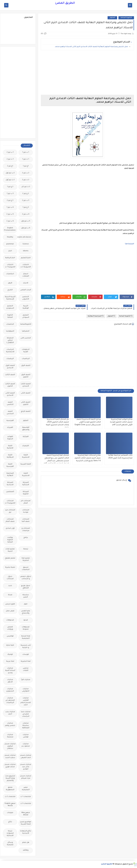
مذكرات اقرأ (26, 680)
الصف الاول (26, 366)
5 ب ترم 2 (10, 214)
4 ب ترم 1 (10, 207)
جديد (10, 586)
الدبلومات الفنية (26, 351)
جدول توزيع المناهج (26, 587)
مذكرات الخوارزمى (26, 690)
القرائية (26, 437)
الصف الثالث (10, 375)
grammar (10, 244)
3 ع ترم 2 (10, 201)
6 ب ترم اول (26, 228)
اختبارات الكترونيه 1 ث (10, 266)
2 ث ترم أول (10, 180)
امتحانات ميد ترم (10, 511)
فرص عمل (10, 611)
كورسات (26, 655)
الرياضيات (26, 359)
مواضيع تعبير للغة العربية (26, 823)
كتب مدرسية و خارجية (26, 647)
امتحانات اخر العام (26, 502)
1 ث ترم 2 (10, 159)
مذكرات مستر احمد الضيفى (26, 757)
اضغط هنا (129, 244)
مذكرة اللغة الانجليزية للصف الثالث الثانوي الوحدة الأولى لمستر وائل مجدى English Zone (88, 422)
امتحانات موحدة (26, 511)
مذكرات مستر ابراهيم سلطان (10, 746)
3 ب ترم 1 (10, 194)
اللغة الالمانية (10, 447)
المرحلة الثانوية (26, 493)
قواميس (10, 636)
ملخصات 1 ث (26, 797)
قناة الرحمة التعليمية (26, 637)
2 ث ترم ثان (26, 187)
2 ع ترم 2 (26, 194)
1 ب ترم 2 (10, 152)
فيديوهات (10, 620)
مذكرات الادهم (10, 681)
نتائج (10, 822)
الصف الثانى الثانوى (26, 403)
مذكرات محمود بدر (26, 745)
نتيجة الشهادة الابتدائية (10, 833)
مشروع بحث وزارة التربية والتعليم (10, 778)
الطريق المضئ (65, 3)
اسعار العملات (26, 275)
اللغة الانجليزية (26, 456)
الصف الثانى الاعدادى (10, 394)
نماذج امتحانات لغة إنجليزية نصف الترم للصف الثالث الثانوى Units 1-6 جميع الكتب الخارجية (88, 458)
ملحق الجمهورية (10, 789)
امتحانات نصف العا (26, 520)
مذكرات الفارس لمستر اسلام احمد (26, 702)
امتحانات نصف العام (10, 520)
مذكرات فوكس (26, 736)
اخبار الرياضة (10, 258)
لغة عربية (10, 661)
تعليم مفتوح (10, 558)
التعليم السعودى (10, 307)
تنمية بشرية (10, 567)
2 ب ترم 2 (26, 173)
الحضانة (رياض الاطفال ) (10, 340)
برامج (26, 538)
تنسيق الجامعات (26, 569)
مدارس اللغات (26, 669)
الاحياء (26, 283)
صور (26, 604)
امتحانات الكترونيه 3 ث (10, 502)
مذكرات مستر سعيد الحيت (10, 757)
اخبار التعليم (26, 258)
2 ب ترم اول (10, 173)
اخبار (10, 251)
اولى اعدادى (10, 528)
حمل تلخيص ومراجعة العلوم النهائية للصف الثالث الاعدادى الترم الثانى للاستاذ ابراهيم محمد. (91, 47)
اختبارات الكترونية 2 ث (26, 266)
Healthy (10, 237)
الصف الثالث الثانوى (10, 385)
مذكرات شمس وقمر (10, 724)
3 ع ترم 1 (26, 207)
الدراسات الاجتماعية (10, 351)
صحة (10, 595)
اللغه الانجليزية (26, 475)
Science (26, 244)
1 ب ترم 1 (26, 152)
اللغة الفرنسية (10, 465)
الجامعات (10, 324)
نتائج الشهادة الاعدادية (26, 832)
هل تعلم (26, 843)
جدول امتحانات (10, 578)
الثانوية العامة (126, 18)
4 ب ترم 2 (26, 214)
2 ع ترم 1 (10, 187)
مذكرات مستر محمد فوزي (10, 766)
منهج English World (10, 805)
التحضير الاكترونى (26, 298)
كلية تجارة (10, 645)
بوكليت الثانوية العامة (10, 540)
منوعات (10, 813)
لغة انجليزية (26, 661)
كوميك (10, 655)
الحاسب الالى (26, 338)
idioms (26, 251)
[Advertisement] (87, 73)
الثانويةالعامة (26, 324)
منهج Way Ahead (26, 814)
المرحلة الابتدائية (26, 484)
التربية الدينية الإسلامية (10, 298)
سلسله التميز (26, 596)
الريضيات (10, 359)
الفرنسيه (10, 421)
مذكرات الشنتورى (10, 690)
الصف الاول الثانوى (26, 376)
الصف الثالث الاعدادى (26, 385)
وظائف (26, 850)
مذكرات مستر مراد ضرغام (26, 777)
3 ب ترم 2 (26, 201)
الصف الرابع (26, 412)
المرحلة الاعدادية (10, 484)
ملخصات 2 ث (10, 797)
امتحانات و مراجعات (26, 530)
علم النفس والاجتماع (26, 612)
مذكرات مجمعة (10, 736)
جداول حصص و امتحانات (26, 578)
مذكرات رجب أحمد (10, 713)
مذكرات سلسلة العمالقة (26, 726)
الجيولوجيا (10, 331)
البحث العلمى (26, 290)
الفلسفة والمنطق (26, 429)
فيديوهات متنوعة (26, 628)
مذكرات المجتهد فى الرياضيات (10, 700)
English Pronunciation (10, 229)
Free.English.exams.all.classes (25, 237)
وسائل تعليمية (10, 844)
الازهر (10, 283)
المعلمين (10, 492)
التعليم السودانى (26, 316)
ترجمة (26, 549)
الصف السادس (10, 413)
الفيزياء (10, 428)
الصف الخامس (10, 403)
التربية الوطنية (26, 307)
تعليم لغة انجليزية (26, 559)
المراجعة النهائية (96, 316)
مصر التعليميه (26, 789)
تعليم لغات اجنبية (10, 550)
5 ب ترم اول (26, 221)
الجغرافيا (26, 331)
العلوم (112, 18)
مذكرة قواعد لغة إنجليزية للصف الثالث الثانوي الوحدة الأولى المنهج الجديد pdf (121, 422)
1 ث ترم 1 (26, 159)
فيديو (26, 620)
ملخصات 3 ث (26, 804)
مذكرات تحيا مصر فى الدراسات (26, 714)
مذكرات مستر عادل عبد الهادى (26, 767)
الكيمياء (26, 446)
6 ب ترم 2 (10, 221)
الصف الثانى (26, 393)
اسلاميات (10, 274)
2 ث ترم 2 (26, 180)
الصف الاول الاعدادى (10, 367)
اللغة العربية (26, 464)
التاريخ (10, 290)
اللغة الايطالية (10, 456)
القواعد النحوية (10, 438)
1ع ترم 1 (26, 166)
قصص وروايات (10, 628)
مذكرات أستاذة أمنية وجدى (10, 671)
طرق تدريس (10, 604)
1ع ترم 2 (10, 166)
